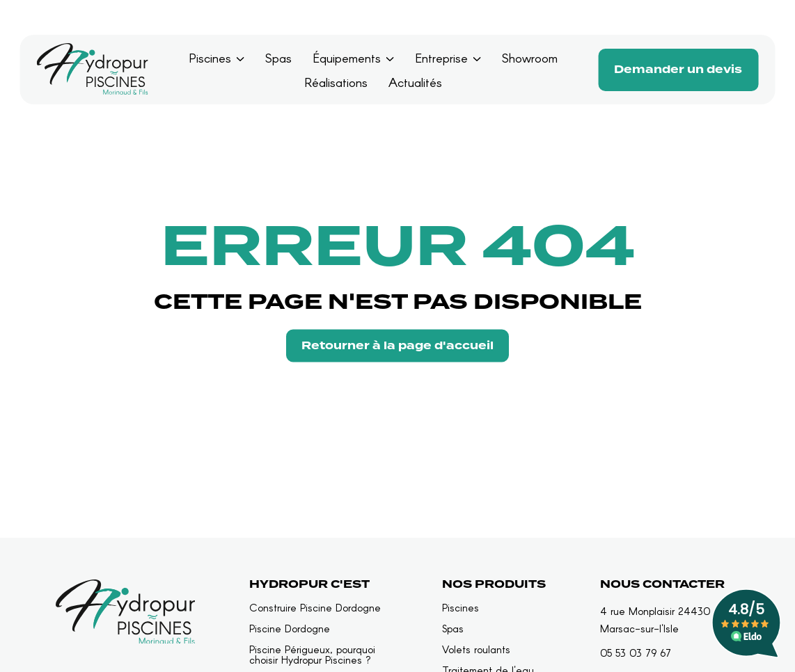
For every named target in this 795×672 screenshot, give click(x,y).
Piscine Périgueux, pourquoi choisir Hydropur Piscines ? (312, 655)
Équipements (347, 58)
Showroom (530, 58)
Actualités (415, 82)
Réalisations (336, 82)
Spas (278, 58)
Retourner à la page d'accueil (397, 346)
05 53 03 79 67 (636, 653)
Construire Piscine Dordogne (315, 608)
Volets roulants (476, 649)
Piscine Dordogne (290, 629)
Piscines (210, 58)
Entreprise (441, 58)
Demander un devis (678, 70)
